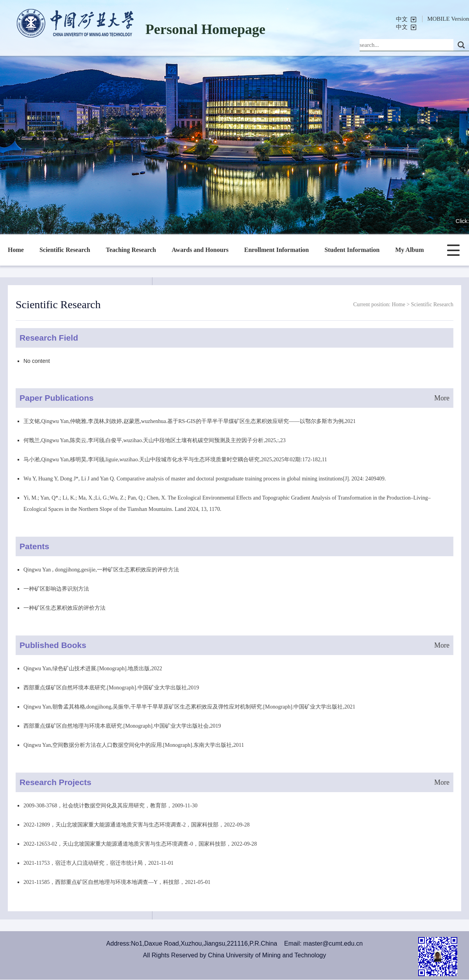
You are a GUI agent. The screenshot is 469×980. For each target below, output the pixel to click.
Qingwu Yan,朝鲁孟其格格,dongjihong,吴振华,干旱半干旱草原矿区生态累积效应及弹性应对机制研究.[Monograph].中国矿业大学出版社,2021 (189, 707)
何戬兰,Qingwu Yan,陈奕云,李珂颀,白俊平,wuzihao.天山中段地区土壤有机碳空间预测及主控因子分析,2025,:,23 (155, 440)
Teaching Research (131, 250)
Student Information (352, 250)
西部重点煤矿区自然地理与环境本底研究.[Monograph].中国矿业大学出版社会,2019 (122, 726)
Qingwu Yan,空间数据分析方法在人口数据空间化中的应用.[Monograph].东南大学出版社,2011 (134, 745)
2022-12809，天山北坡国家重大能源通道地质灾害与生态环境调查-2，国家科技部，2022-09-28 (137, 825)
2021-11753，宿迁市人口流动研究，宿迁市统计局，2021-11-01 (98, 863)
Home (16, 250)
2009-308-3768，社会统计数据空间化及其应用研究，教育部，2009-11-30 (110, 806)
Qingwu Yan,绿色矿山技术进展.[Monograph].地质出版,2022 (93, 669)
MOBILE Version (448, 19)
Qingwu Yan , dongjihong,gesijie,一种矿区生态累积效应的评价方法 (101, 570)
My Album (409, 250)
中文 (402, 19)
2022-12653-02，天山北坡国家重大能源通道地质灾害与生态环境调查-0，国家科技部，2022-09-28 (140, 844)
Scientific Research (65, 250)
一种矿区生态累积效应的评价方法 (64, 608)
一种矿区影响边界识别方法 (56, 589)
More (442, 398)
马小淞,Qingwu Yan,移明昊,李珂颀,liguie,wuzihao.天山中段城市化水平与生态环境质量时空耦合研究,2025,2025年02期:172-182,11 (175, 460)
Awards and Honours (200, 250)
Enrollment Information (277, 250)
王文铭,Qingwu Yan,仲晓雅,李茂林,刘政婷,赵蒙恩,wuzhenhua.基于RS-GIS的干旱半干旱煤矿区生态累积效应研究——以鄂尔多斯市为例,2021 (190, 421)
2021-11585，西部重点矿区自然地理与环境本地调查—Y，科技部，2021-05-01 (117, 882)
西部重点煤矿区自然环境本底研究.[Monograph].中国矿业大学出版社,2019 (111, 688)
